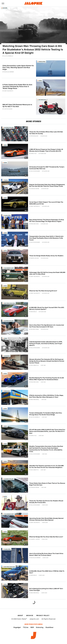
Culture (5, 8)
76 (27, 579)
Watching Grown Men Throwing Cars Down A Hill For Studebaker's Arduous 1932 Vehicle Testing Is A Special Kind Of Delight (33, 49)
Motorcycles (42, 100)
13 (27, 193)
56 (27, 210)
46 (27, 404)
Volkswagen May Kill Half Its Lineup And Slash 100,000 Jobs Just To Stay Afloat (47, 273)
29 (27, 263)
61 (27, 281)
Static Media (22, 619)
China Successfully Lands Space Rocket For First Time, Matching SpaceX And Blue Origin (18, 67)
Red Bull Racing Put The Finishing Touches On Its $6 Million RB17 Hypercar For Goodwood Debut (47, 379)
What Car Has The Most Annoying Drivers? (43, 291)
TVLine (26, 627)
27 (27, 492)
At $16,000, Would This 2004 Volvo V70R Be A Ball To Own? (47, 572)
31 (27, 351)
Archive (30, 615)
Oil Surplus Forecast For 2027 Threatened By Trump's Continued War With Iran (47, 168)
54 (27, 562)
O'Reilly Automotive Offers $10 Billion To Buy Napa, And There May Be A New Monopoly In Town (46, 396)
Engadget (17, 627)
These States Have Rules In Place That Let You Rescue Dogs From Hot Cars (47, 484)
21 (27, 228)
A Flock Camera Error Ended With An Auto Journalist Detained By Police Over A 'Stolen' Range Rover (17, 86)
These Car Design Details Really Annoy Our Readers (46, 256)
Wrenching (7, 391)
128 (27, 298)
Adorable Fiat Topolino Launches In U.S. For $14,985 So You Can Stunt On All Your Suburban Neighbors (46, 467)
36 (27, 246)
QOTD (5, 250)
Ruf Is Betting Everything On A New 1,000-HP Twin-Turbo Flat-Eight (46, 589)
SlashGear (49, 627)
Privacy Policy (43, 615)
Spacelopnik (42, 62)
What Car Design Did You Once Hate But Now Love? (46, 537)
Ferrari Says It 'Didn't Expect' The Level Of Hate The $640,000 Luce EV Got (46, 203)
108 (27, 527)
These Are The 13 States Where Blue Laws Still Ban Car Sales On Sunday (46, 133)
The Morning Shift (9, 268)
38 (27, 474)
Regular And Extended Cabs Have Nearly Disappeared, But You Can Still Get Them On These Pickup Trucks (47, 185)
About (20, 615)
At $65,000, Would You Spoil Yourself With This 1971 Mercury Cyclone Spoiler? (47, 308)
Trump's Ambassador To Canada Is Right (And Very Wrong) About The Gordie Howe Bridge (46, 414)
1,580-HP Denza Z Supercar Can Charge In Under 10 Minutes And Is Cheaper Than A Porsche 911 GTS (46, 150)
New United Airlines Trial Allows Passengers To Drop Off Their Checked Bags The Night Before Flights (47, 221)
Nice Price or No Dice (9, 303)
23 (27, 597)
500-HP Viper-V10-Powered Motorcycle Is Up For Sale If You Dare (17, 106)
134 (27, 544)
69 (27, 333)
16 (27, 386)
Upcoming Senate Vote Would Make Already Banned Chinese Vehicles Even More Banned (46, 519)
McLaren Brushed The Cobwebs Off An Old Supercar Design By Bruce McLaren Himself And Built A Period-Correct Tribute (47, 361)
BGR (32, 627)
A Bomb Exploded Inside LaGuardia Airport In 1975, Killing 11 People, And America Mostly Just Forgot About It (46, 344)
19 (27, 175)
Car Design (7, 356)
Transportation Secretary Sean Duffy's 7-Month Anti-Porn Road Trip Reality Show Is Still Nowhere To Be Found (47, 238)
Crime (40, 81)
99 (27, 456)
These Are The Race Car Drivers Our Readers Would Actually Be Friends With (46, 502)
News (5, 145)
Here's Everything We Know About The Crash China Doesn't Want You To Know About (46, 554)
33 (27, 158)
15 (27, 369)
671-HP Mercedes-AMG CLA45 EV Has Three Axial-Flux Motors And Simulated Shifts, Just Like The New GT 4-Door (47, 431)
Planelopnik (7, 215)
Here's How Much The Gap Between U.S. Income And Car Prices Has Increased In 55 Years (47, 326)
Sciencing (40, 627)
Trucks (6, 180)
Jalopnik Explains (9, 127)
